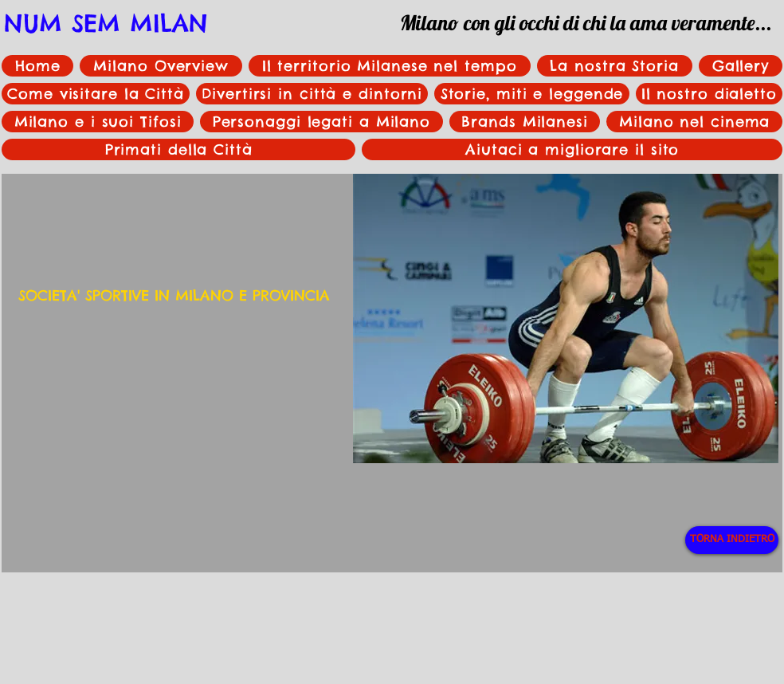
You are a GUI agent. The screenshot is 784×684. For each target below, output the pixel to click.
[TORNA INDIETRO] (732, 540)
